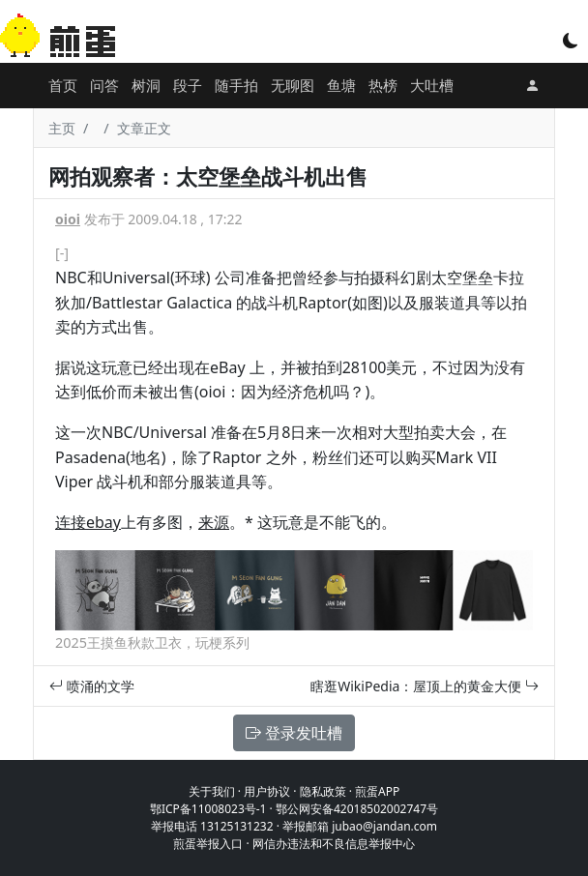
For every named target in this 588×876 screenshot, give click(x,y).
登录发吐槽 (294, 733)
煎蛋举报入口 (208, 844)
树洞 (146, 85)
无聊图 (293, 85)
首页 (63, 85)
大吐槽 (432, 85)
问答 (104, 85)
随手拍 (236, 85)
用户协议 (267, 791)
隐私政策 (323, 791)
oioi (68, 219)
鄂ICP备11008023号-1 (208, 809)
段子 (188, 85)
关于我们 (212, 791)
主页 (62, 128)
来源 (214, 522)
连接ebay (88, 522)
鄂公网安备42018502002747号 (357, 809)
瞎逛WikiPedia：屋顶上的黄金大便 (425, 686)
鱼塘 (341, 85)
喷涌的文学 (92, 686)
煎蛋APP (377, 791)
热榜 (383, 85)
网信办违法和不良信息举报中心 (334, 844)
